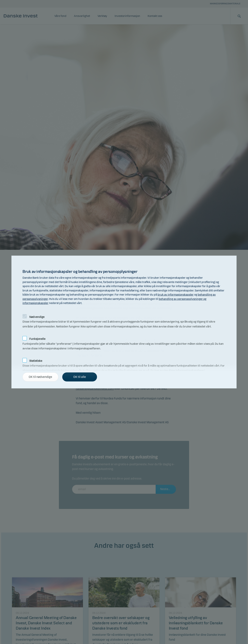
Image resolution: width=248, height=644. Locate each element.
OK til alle (80, 377)
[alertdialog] (124, 322)
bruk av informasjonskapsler (176, 295)
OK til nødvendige (40, 377)
